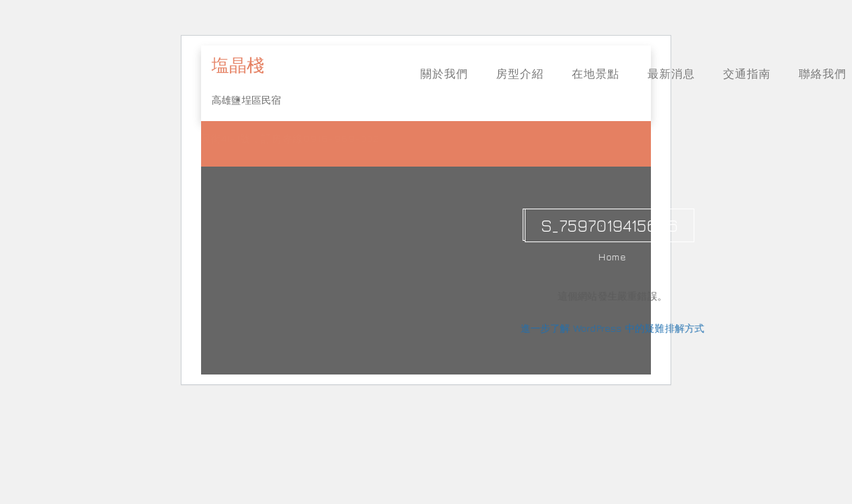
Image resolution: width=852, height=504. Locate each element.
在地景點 (596, 73)
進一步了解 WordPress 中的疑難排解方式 (615, 328)
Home (615, 257)
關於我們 (444, 73)
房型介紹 (520, 73)
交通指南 (747, 73)
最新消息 (671, 73)
